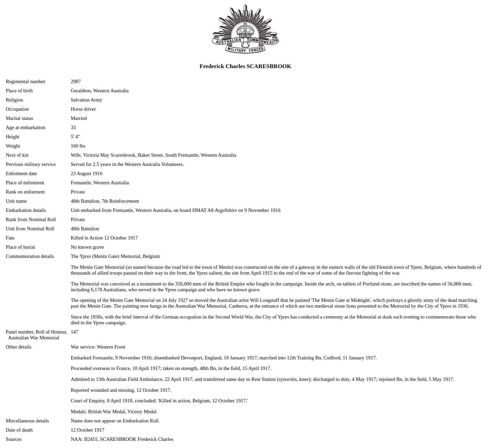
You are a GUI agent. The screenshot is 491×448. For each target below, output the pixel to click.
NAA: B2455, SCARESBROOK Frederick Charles (122, 439)
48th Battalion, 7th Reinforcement (105, 201)
